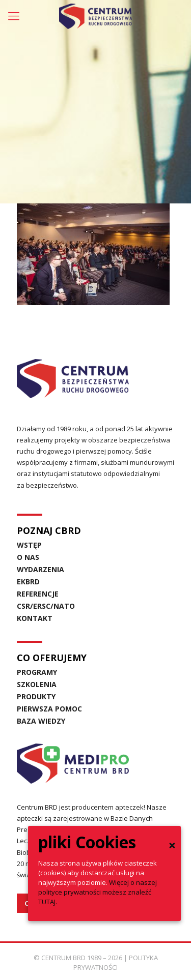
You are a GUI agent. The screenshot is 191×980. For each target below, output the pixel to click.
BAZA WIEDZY (41, 721)
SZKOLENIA (37, 684)
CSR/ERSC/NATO (46, 606)
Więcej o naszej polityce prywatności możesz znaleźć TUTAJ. (98, 892)
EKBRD (28, 582)
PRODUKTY (36, 696)
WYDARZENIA (40, 569)
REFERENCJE (38, 594)
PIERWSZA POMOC (49, 709)
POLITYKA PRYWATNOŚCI (116, 962)
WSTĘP (29, 545)
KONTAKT (35, 618)
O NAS (28, 557)
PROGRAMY (37, 672)
